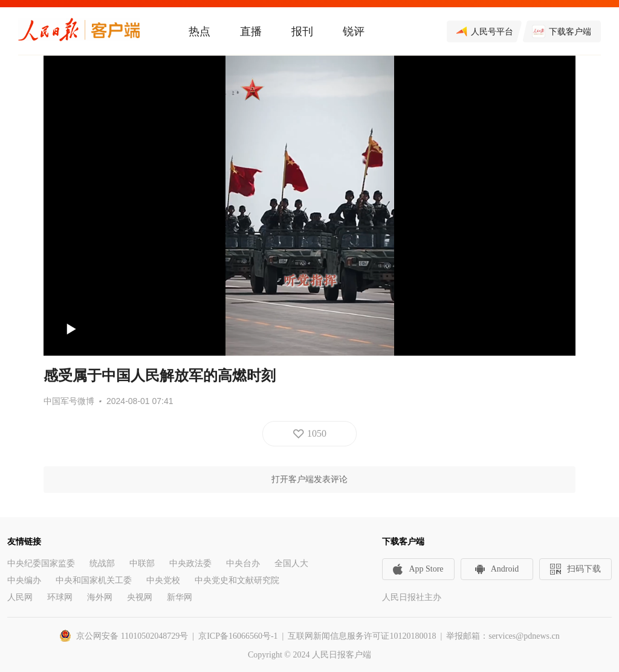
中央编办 (24, 580)
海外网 (100, 597)
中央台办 (243, 563)
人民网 (20, 597)
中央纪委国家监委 (41, 563)
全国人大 (291, 563)
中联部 (142, 563)
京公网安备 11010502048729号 (132, 636)
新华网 (180, 597)
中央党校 (163, 580)
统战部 (102, 563)
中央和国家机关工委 (94, 580)
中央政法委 (190, 563)
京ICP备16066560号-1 (238, 636)
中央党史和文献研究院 (237, 580)
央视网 (140, 597)
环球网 (60, 597)
